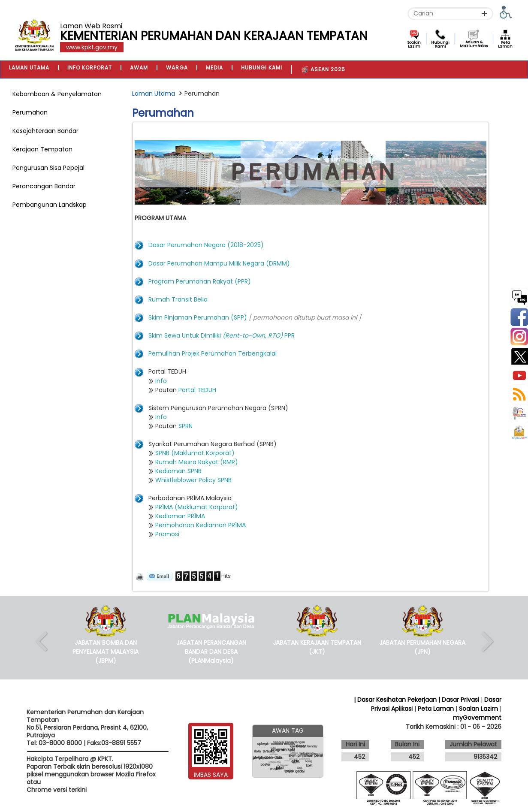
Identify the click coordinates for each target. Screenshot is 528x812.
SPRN (186, 426)
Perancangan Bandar (44, 186)
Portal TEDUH (197, 390)
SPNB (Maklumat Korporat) (195, 453)
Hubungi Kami (440, 44)
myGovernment (477, 718)
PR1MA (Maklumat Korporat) (197, 507)
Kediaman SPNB (178, 471)
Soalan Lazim (414, 44)
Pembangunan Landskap (50, 205)
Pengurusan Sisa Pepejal (48, 168)
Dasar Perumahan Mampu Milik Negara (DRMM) (219, 263)
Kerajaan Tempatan (42, 149)
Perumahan (30, 112)
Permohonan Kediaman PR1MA (201, 525)
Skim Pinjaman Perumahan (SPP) (198, 317)
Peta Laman (505, 44)
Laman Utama (154, 94)
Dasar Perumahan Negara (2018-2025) (206, 245)
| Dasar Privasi (459, 700)
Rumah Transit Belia (178, 299)
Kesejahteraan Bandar (45, 131)
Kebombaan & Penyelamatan (57, 94)
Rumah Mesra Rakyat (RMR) (198, 462)
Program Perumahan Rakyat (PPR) (200, 281)
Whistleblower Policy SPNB (193, 480)
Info (161, 381)
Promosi (167, 534)
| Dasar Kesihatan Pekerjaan (396, 700)
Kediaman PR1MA (180, 516)
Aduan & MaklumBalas (474, 44)
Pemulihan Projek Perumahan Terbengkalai (213, 353)
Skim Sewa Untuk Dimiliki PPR (222, 335)
